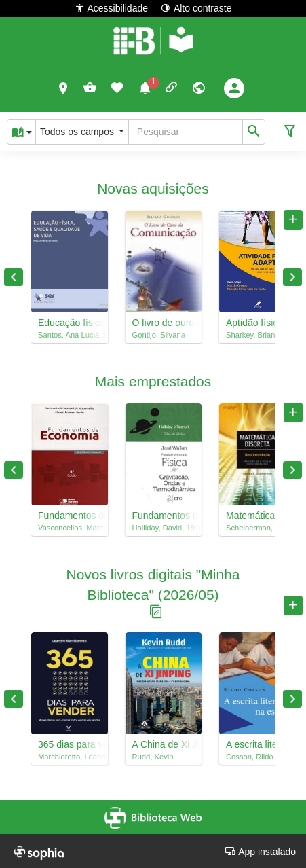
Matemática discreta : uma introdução (257, 516)
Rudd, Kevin (153, 757)
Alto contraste (196, 8)
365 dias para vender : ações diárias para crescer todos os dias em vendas (70, 744)
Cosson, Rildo (250, 757)
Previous (14, 277)
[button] (63, 88)
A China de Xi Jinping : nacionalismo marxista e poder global (164, 744)
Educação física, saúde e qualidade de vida (70, 323)
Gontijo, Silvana (159, 335)
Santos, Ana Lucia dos (70, 335)
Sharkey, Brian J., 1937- (257, 335)
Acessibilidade (112, 8)
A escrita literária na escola (257, 744)
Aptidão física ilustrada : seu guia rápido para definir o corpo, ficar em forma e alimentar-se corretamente (257, 323)
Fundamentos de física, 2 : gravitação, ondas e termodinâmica (164, 516)
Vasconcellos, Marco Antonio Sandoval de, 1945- (70, 528)
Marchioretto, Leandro (70, 757)
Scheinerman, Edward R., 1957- (257, 528)
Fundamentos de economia (70, 516)
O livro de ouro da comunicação (164, 323)
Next (292, 277)
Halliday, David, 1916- (164, 528)
